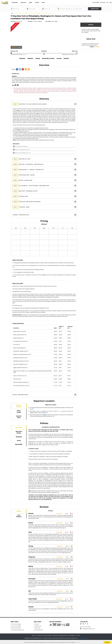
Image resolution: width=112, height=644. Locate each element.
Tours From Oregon (16, 628)
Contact (37, 2)
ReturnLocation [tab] (19, 413)
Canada (36, 628)
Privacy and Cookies (47, 639)
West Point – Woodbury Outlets (26, 191)
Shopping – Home (22, 207)
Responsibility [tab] (19, 454)
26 (16, 253)
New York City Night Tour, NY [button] (23, 153)
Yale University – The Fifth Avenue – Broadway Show (32, 186)
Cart (107, 2)
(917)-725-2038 (96, 2)
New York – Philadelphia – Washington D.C (29, 164)
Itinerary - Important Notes (21, 215)
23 (53, 248)
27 (25, 253)
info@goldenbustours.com (88, 633)
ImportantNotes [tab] (19, 420)
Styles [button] (31, 2)
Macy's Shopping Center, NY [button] (23, 150)
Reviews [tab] (19, 516)
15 (44, 242)
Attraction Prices (18, 324)
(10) (19, 47)
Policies (63, 59)
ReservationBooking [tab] (19, 438)
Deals (43, 2)
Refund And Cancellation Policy (60, 639)
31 (35, 232)
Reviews (72, 59)
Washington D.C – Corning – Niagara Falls (29, 170)
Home (12, 13)
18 (72, 242)
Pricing (36, 59)
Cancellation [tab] (19, 432)
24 (63, 248)
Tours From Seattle (16, 630)
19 (16, 248)
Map (44, 54)
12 (16, 242)
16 (53, 242)
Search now (95, 9)
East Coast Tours (38, 634)
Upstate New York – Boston (25, 175)
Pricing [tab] (19, 449)
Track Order (103, 2)
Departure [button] (23, 2)
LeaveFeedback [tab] (19, 522)
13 (25, 242)
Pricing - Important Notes (20, 395)
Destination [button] (15, 2)
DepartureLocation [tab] (19, 407)
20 (25, 248)
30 (25, 232)
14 (35, 242)
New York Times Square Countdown (28, 202)
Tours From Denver (16, 632)
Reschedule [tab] (19, 444)
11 (72, 237)
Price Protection (72, 639)
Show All (24, 54)
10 (63, 237)
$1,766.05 (95, 47)
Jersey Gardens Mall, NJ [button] (21, 146)
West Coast (37, 632)
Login (111, 2)
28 (35, 253)
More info (78, 642)
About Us (34, 639)
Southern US (37, 630)
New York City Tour (23, 159)
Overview (16, 59)
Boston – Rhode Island (24, 180)
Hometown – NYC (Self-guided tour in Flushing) (31, 104)
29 (16, 232)
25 (72, 248)
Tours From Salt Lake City (17, 634)
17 (63, 242)
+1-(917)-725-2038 (85, 631)
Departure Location (49, 59)
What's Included (18, 260)
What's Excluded (18, 284)
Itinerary (27, 59)
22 (44, 248)
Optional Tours (21, 196)
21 (35, 248)
